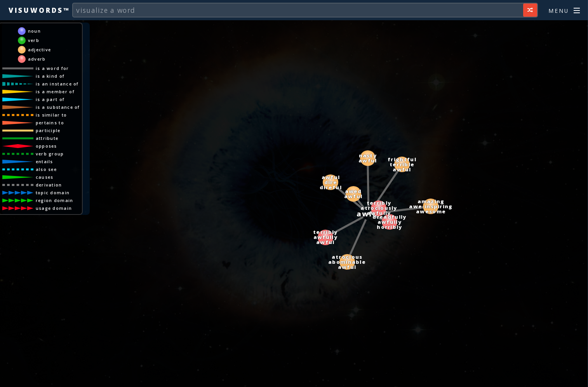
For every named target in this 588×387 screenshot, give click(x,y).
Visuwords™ (39, 10)
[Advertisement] (294, 377)
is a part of (50, 99)
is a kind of (50, 76)
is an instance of (57, 84)
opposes (46, 146)
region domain (55, 200)
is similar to (51, 115)
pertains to (50, 123)
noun (34, 31)
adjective (40, 50)
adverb (37, 59)
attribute (47, 138)
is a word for (52, 68)
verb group (50, 154)
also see (46, 169)
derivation (49, 185)
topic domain (53, 193)
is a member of (55, 92)
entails (44, 161)
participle (48, 130)
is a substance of (58, 107)
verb (34, 40)
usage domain (54, 208)
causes (45, 177)
